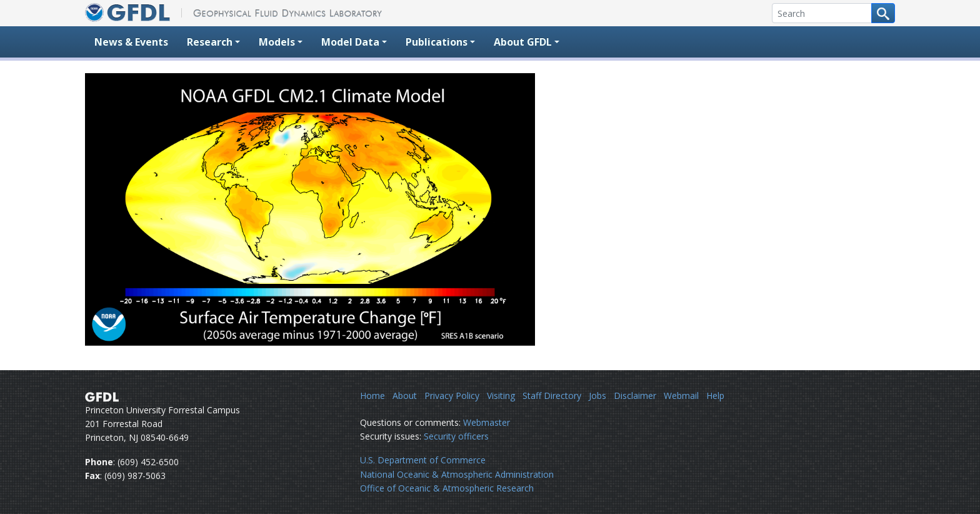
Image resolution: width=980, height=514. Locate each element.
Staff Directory (552, 396)
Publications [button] (437, 42)
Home (372, 396)
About (405, 396)
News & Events (131, 42)
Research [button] (210, 42)
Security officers (456, 436)
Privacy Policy (452, 396)
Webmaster (487, 422)
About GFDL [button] (523, 42)
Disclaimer (635, 396)
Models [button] (277, 42)
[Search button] (883, 13)
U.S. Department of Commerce (423, 460)
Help (715, 396)
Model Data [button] (350, 42)
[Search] (822, 13)
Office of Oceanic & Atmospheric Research (447, 488)
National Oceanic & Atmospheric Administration (457, 474)
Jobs (597, 396)
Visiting (501, 396)
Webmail (681, 396)
